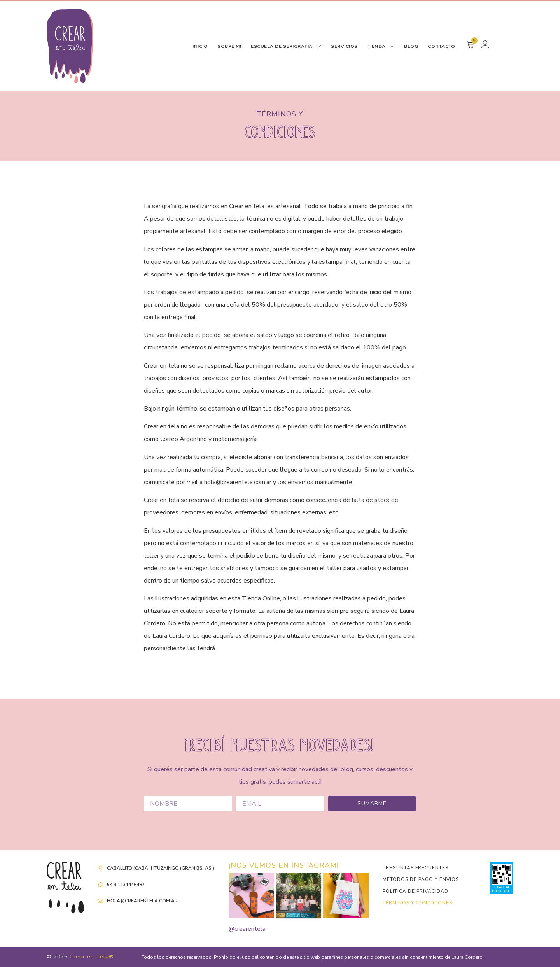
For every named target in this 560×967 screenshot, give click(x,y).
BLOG (411, 46)
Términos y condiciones (417, 903)
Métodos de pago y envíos (421, 879)
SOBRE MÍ (229, 46)
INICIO (200, 46)
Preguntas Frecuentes (416, 868)
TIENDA (381, 46)
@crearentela (247, 929)
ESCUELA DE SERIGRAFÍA (286, 46)
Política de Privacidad (416, 891)
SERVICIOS (344, 46)
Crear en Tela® (92, 957)
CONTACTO (441, 46)
